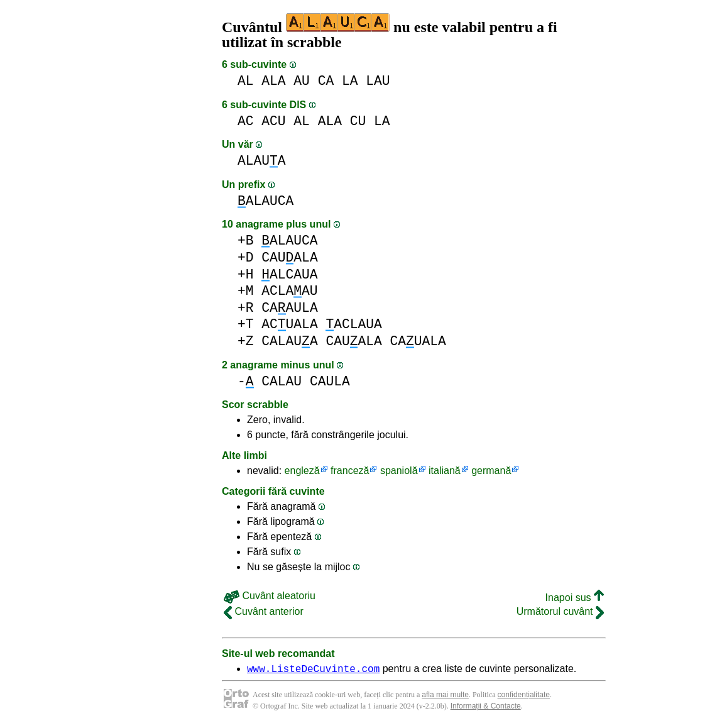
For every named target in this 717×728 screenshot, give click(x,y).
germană (491, 471)
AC (246, 121)
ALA (273, 81)
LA (350, 81)
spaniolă (399, 471)
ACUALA (289, 324)
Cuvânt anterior (264, 611)
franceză (350, 471)
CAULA (330, 381)
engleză (302, 471)
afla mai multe (445, 697)
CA (326, 81)
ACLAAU (289, 291)
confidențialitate (524, 697)
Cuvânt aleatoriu (270, 596)
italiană (445, 471)
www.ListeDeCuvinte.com (313, 670)
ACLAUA (353, 324)
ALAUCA (265, 201)
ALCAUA (289, 274)
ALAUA (262, 161)
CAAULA (289, 308)
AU (302, 81)
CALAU (282, 381)
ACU (273, 121)
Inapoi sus (575, 598)
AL (246, 81)
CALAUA (289, 341)
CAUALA (289, 257)
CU (358, 121)
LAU (378, 81)
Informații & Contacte (486, 708)
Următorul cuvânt (560, 611)
